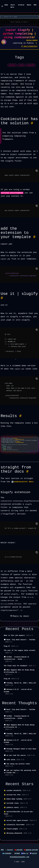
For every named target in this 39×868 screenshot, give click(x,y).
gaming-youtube (32, 850)
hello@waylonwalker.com (19, 857)
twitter (10, 850)
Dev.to (26, 853)
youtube (19, 850)
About (29, 5)
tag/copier (12, 65)
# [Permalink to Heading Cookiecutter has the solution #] (32, 123)
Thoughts (28, 703)
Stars (28, 784)
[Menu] (2, 6)
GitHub (17, 853)
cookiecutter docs (24, 482)
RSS (35, 5)
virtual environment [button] (12, 193)
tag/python (31, 65)
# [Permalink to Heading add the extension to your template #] (34, 237)
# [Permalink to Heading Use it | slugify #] (2, 298)
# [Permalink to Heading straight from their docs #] (27, 472)
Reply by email (19, 616)
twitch (34, 853)
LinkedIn (8, 853)
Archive (21, 5)
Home (6, 5)
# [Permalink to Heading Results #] (20, 416)
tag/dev (21, 65)
